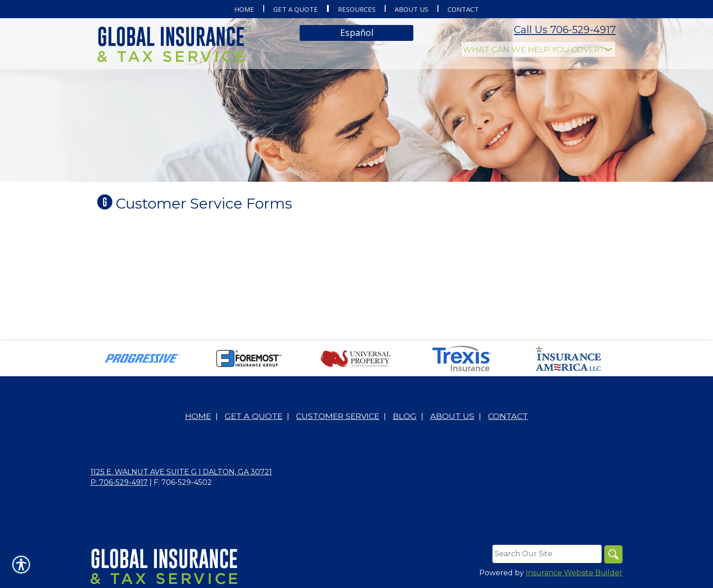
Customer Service (338, 416)
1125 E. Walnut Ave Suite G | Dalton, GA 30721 (181, 472)
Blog (405, 416)
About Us (452, 416)
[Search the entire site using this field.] (547, 554)
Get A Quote (254, 416)
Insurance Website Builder (574, 573)
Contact (508, 416)
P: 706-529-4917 (119, 482)
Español (357, 32)
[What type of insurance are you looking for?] (538, 49)
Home (198, 416)
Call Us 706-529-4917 (565, 30)
